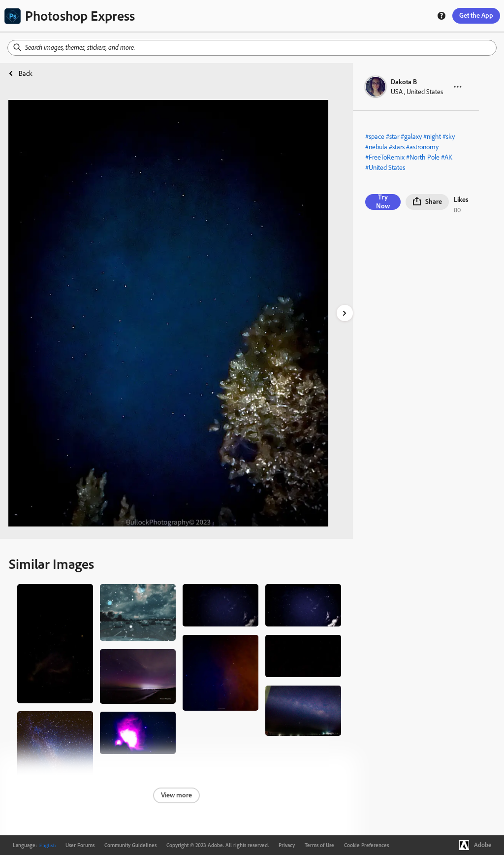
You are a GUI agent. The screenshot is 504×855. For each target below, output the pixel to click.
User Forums (80, 845)
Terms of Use (319, 845)
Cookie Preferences (366, 845)
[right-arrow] (345, 313)
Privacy (287, 845)
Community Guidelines (130, 845)
